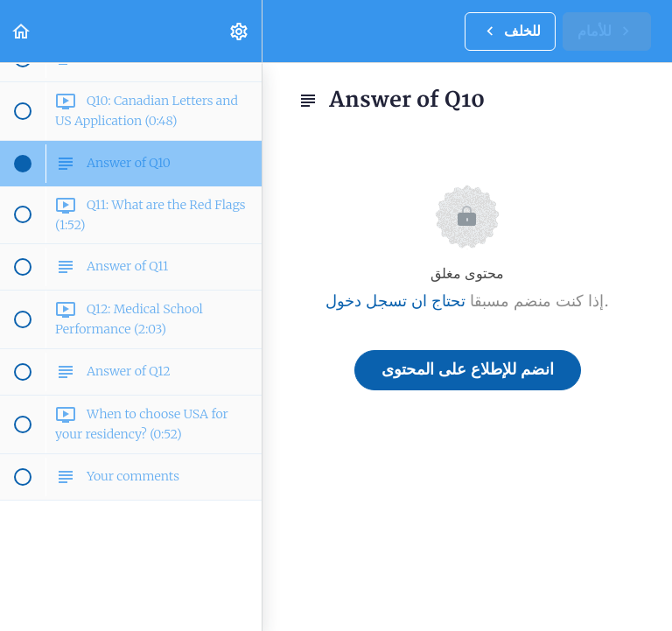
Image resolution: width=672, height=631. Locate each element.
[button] (22, 31)
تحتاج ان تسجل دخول (395, 301)
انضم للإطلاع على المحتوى (468, 370)
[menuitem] (240, 31)
